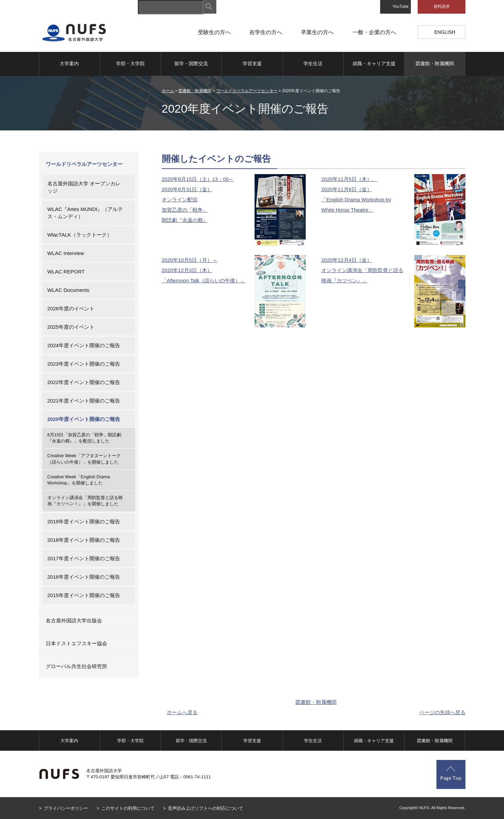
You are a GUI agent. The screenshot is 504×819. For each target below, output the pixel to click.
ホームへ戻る (182, 712)
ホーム (168, 91)
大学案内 (69, 63)
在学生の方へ (266, 32)
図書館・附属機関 (435, 63)
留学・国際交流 (191, 63)
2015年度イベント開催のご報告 (84, 595)
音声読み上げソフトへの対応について (206, 808)
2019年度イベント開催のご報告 (84, 521)
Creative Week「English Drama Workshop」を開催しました (79, 480)
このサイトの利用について (128, 808)
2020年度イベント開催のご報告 (84, 419)
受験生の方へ (214, 32)
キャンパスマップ (282, 7)
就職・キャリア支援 (374, 63)
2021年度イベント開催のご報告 (84, 401)
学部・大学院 (130, 63)
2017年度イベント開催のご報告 (84, 558)
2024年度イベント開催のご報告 (84, 345)
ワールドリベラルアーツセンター (247, 91)
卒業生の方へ (317, 32)
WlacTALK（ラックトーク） (80, 235)
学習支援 (252, 63)
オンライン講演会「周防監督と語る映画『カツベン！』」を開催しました (85, 501)
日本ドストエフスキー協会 (76, 643)
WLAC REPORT (66, 272)
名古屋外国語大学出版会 (74, 620)
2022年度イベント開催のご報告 (84, 382)
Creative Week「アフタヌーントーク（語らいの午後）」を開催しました (84, 459)
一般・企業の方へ (374, 32)
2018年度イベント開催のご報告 (84, 540)
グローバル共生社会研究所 (76, 666)
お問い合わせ (361, 7)
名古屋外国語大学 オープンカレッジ (84, 187)
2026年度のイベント (71, 308)
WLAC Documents (68, 290)
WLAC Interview (66, 253)
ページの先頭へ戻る (442, 712)
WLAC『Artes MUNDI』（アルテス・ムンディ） (85, 213)
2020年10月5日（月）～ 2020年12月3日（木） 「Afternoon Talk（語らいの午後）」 (204, 270)
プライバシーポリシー (66, 808)
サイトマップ (242, 7)
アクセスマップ (323, 7)
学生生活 (313, 63)
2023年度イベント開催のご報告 (84, 364)
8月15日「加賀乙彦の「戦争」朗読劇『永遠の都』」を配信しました (84, 438)
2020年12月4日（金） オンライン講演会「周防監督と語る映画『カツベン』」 (362, 270)
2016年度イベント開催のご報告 (84, 577)
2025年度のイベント (71, 327)
